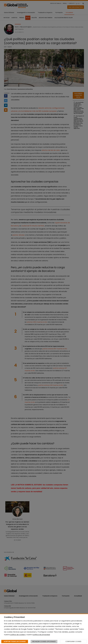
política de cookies (18, 635)
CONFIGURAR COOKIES (73, 642)
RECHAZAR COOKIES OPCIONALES (44, 642)
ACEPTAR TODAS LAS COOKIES (15, 642)
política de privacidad (41, 635)
